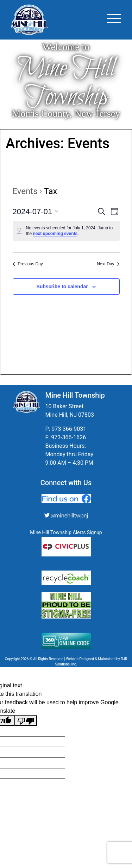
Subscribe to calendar (62, 287)
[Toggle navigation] (114, 20)
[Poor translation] (26, 721)
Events (25, 191)
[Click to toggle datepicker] (36, 212)
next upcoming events (55, 234)
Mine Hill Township (66, 83)
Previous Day (28, 264)
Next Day (108, 264)
